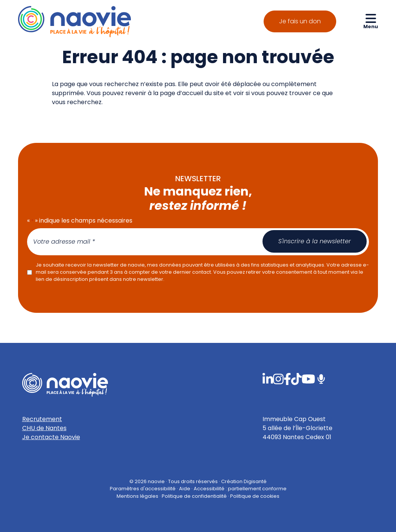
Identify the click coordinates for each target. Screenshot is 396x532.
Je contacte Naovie (51, 437)
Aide (185, 489)
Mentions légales (137, 496)
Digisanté (255, 481)
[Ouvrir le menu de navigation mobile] (371, 21)
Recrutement (42, 419)
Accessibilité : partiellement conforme (240, 489)
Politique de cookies (255, 496)
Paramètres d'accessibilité (143, 489)
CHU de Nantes (44, 428)
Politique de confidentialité (194, 496)
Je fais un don (300, 21)
